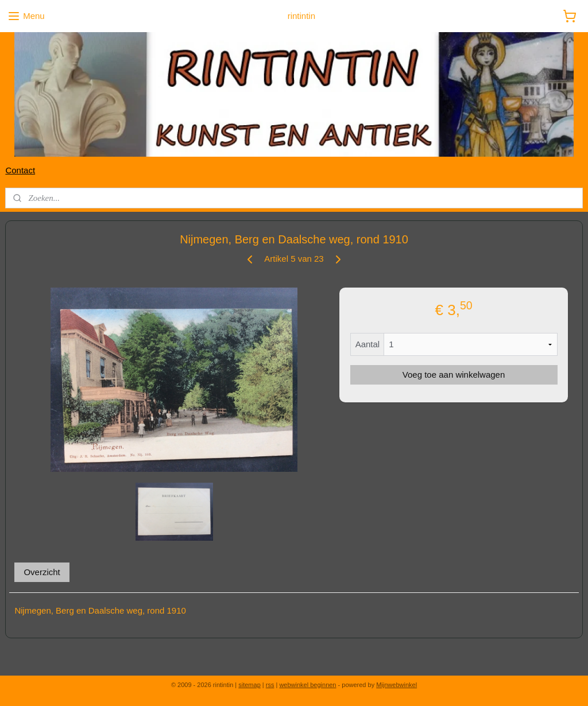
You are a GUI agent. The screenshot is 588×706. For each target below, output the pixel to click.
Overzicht (42, 571)
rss (270, 685)
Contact (20, 170)
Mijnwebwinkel (396, 685)
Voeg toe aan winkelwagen (454, 375)
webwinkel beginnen (307, 685)
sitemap (249, 685)
